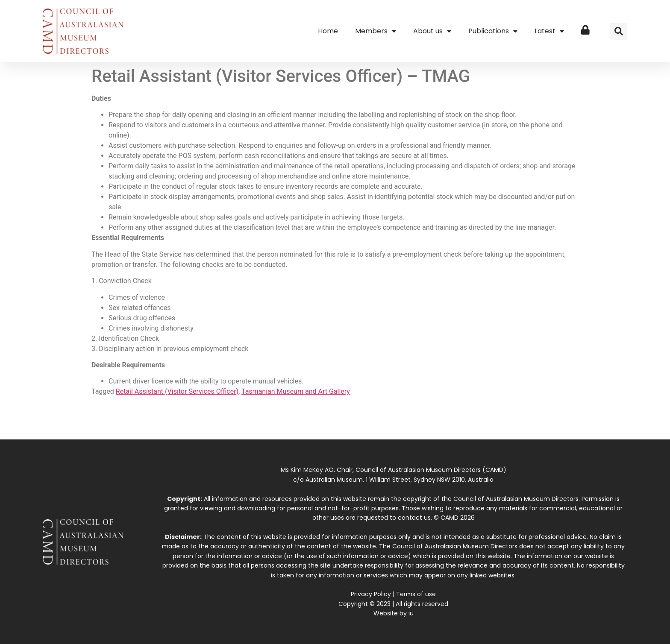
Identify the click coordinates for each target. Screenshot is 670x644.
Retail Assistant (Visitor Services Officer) (177, 391)
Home (328, 31)
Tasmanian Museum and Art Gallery (296, 391)
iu (411, 613)
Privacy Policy (371, 594)
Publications (493, 31)
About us (432, 31)
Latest (549, 31)
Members (376, 31)
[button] (619, 31)
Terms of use (416, 594)
